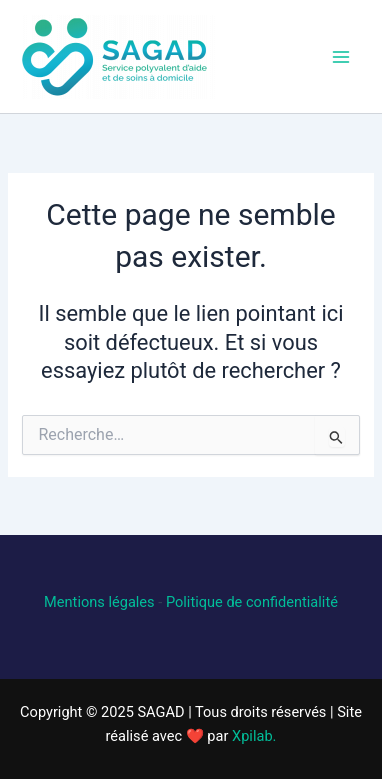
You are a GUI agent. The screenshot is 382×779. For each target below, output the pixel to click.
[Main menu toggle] (341, 57)
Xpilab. (254, 736)
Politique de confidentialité (252, 602)
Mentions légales (99, 602)
